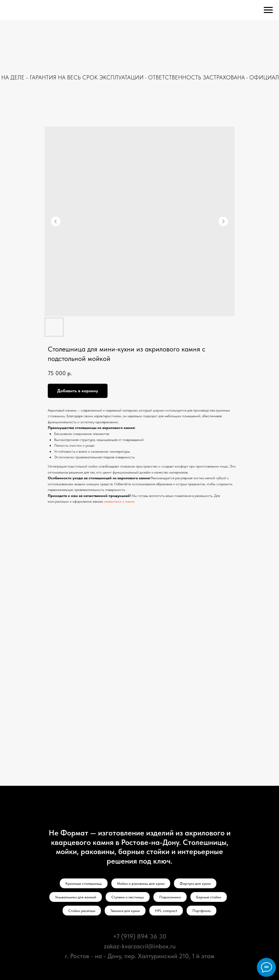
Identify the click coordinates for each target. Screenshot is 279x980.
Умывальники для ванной (76, 897)
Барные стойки (209, 897)
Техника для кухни (125, 911)
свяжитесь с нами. (120, 501)
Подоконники (170, 897)
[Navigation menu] (268, 10)
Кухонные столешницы (84, 884)
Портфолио (201, 911)
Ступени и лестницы (128, 897)
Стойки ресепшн (82, 911)
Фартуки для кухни (195, 884)
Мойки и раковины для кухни (141, 884)
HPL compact (166, 911)
